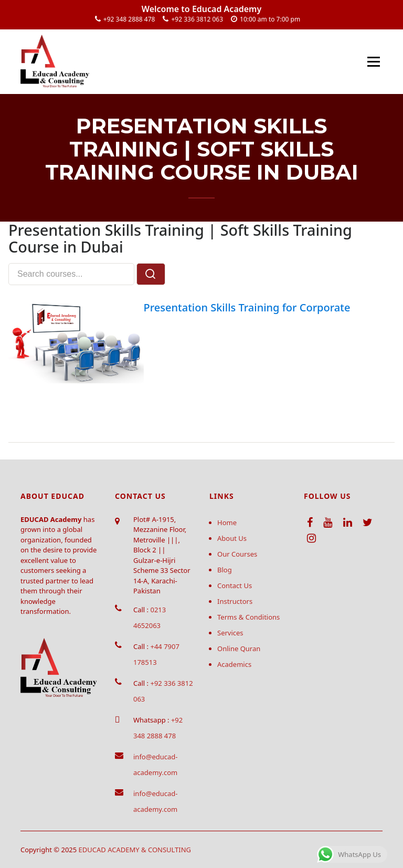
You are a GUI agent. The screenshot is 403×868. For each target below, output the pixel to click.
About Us (232, 538)
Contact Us (235, 585)
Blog (225, 570)
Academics (234, 664)
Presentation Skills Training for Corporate (247, 307)
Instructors (235, 601)
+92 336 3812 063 (197, 19)
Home (227, 522)
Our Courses (237, 554)
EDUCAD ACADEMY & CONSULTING (135, 850)
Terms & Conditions (248, 617)
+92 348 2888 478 (129, 19)
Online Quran (239, 649)
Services (230, 633)
